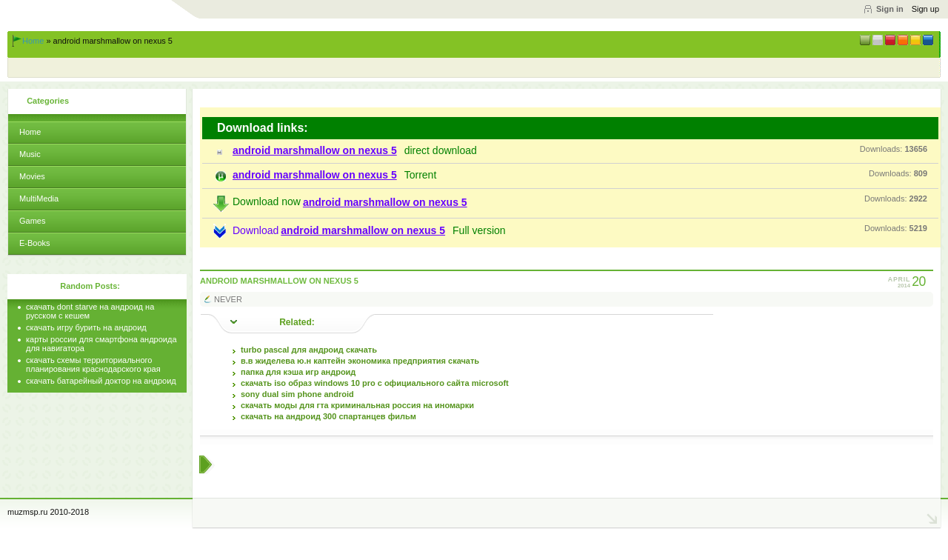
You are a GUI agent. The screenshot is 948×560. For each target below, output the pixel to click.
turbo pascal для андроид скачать (309, 350)
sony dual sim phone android (297, 394)
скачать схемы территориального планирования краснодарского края (93, 364)
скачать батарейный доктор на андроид (101, 381)
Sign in (890, 9)
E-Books (35, 243)
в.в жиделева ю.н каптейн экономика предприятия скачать (360, 361)
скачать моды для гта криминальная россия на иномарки (357, 405)
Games (32, 221)
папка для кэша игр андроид (298, 372)
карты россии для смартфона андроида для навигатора (101, 344)
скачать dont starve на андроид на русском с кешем (90, 311)
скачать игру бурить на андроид (86, 327)
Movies (32, 176)
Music (30, 154)
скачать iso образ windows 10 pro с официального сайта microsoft (375, 383)
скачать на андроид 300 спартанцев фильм (328, 416)
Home (33, 41)
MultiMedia (39, 199)
